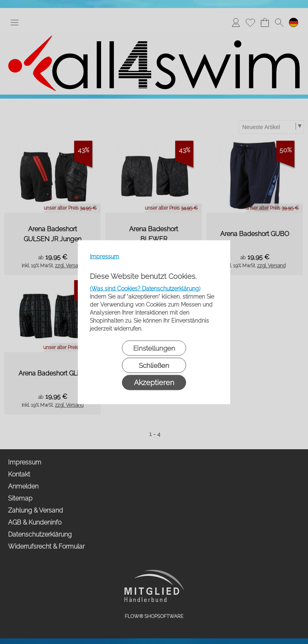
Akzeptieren (154, 382)
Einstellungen (154, 348)
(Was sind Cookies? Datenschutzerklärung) (145, 288)
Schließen (154, 365)
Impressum (104, 256)
